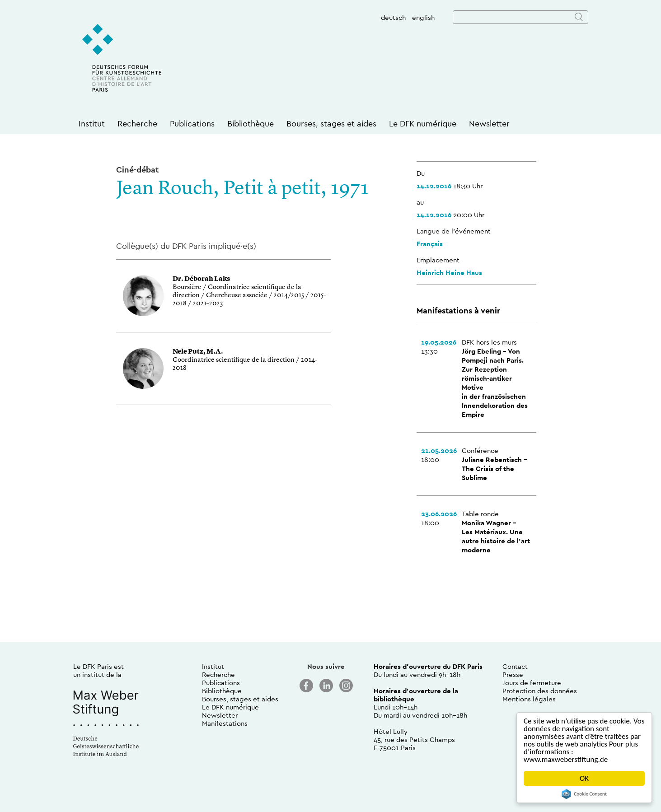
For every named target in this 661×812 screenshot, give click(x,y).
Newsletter (489, 124)
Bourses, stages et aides (331, 124)
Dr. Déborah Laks (201, 279)
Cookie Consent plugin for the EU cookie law (584, 794)
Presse (513, 674)
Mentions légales (529, 699)
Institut (92, 124)
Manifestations (225, 723)
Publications (192, 124)
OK (584, 778)
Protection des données (540, 691)
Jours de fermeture (532, 683)
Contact (515, 666)
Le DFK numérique (423, 124)
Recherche (137, 124)
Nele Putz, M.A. (198, 352)
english (423, 17)
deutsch (393, 17)
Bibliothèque (251, 124)
